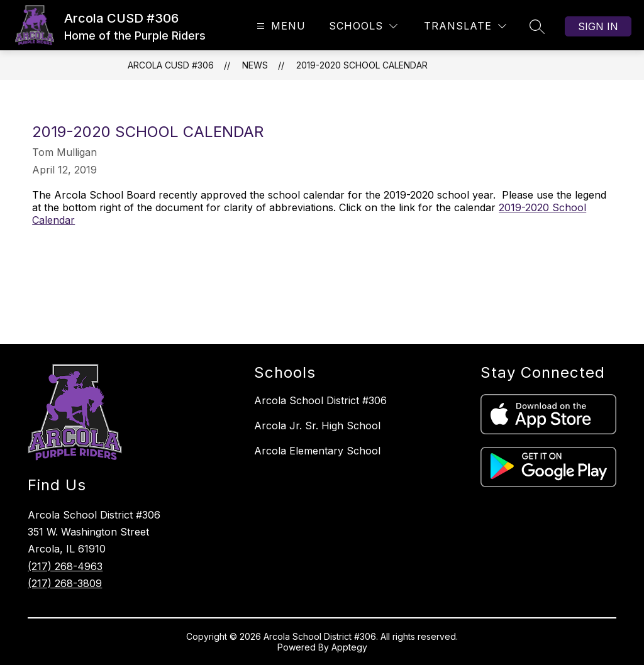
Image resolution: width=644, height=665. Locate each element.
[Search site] (537, 26)
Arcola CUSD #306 (171, 65)
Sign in (598, 26)
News (255, 65)
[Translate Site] (465, 26)
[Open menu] (280, 26)
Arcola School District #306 (320, 400)
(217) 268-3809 (65, 583)
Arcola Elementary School (317, 451)
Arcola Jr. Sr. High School (317, 426)
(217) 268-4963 (65, 566)
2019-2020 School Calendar (362, 65)
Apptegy (349, 647)
